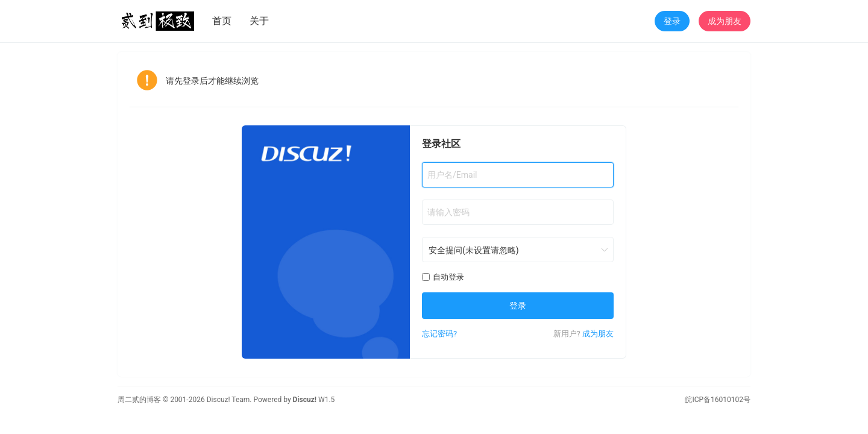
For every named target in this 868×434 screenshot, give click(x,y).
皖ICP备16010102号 (718, 400)
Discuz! (305, 400)
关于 (259, 21)
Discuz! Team (228, 400)
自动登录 (443, 277)
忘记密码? (439, 334)
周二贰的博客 (139, 400)
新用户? (567, 334)
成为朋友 (725, 21)
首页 (222, 21)
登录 (672, 21)
